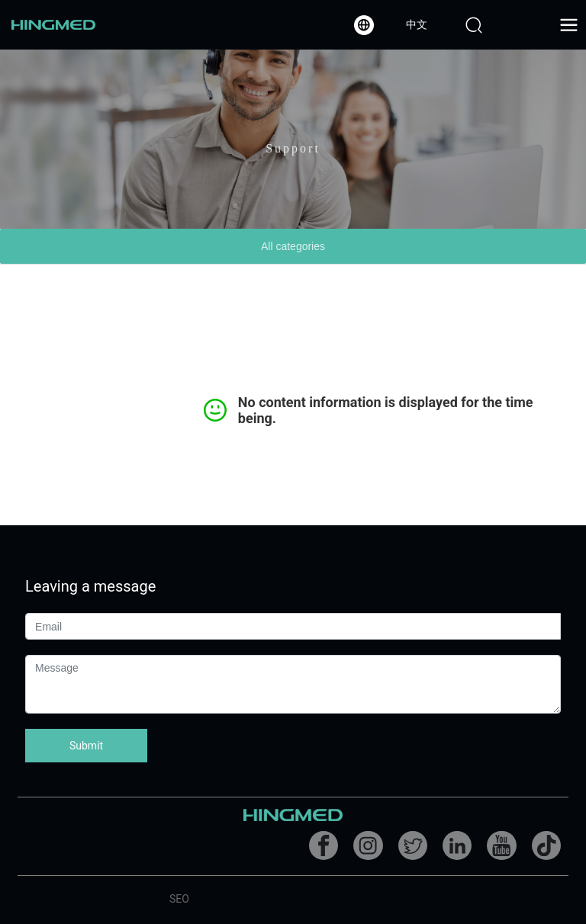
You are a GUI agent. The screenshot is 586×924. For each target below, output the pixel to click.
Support (293, 154)
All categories (293, 246)
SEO (179, 899)
